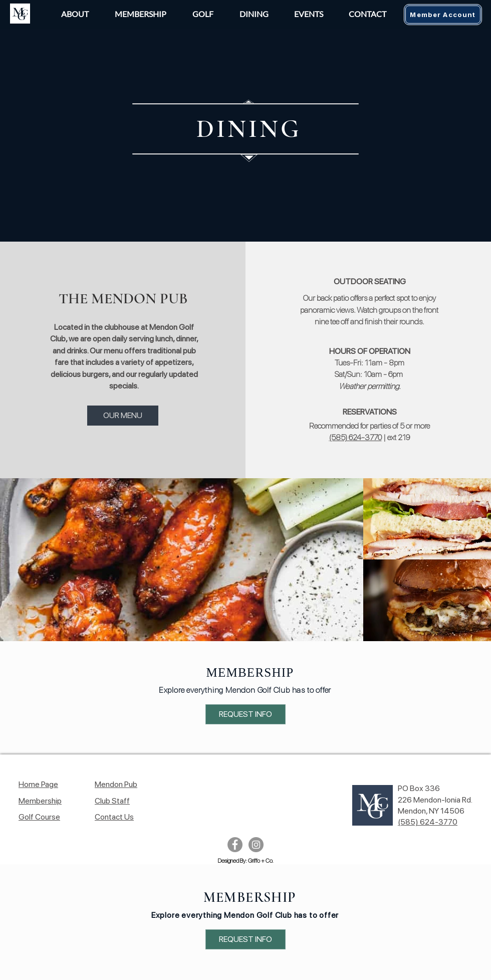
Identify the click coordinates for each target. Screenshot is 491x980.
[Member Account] (443, 15)
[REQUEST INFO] (245, 714)
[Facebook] (235, 845)
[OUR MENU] (123, 416)
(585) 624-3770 (355, 437)
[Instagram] (256, 845)
